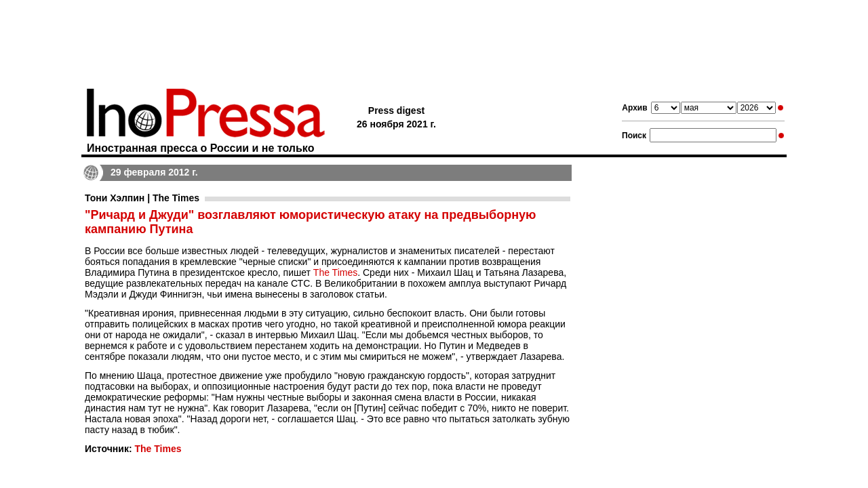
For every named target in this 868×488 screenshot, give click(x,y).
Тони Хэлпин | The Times (142, 198)
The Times (335, 272)
